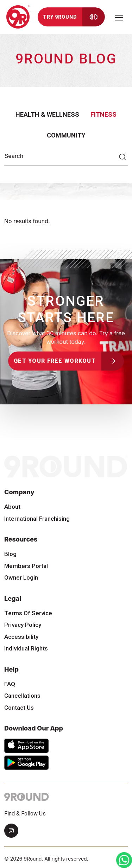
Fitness (103, 114)
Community (66, 135)
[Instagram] (11, 831)
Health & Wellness (47, 114)
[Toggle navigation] (119, 17)
